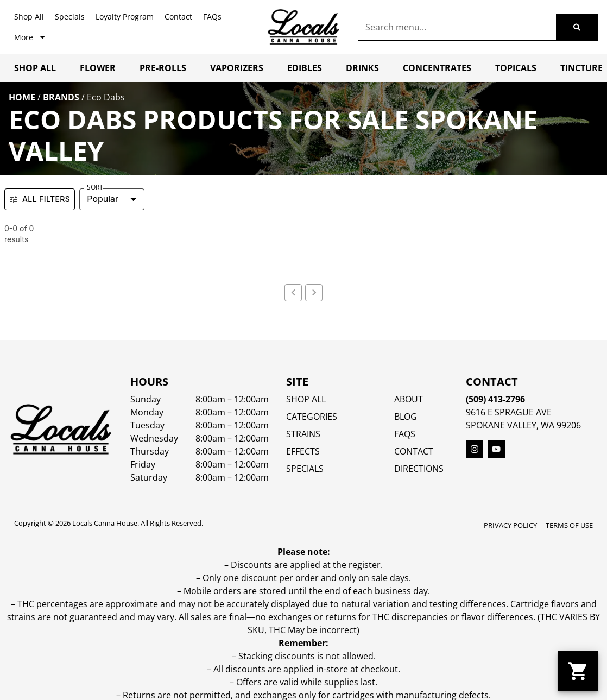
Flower (98, 68)
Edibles (305, 68)
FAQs (212, 17)
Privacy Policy (510, 525)
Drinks (362, 68)
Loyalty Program (125, 17)
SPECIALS (305, 469)
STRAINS (303, 434)
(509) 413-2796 (495, 399)
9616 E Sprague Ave (509, 412)
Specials (70, 17)
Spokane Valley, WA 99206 (523, 425)
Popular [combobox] (103, 199)
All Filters (40, 199)
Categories (312, 417)
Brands (61, 97)
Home (22, 97)
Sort (95, 187)
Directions (419, 469)
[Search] (577, 27)
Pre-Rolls (163, 68)
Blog (406, 417)
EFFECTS (303, 451)
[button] (578, 671)
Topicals (516, 68)
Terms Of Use (569, 525)
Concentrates (437, 68)
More (30, 37)
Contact (178, 17)
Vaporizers (237, 68)
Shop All (29, 17)
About (409, 399)
